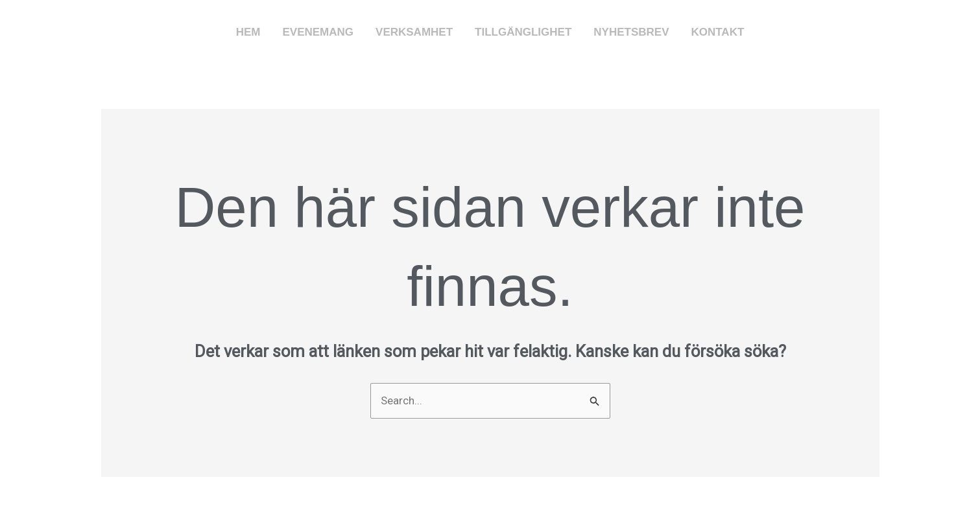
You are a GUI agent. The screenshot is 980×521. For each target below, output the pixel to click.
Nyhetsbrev (631, 32)
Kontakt (717, 32)
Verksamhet (414, 32)
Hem (248, 32)
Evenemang (318, 32)
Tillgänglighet (523, 32)
